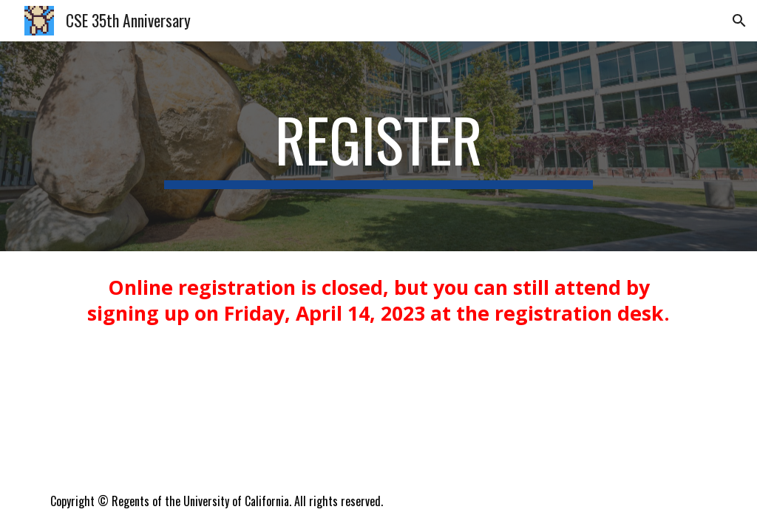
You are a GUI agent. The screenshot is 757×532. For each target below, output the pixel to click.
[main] (378, 146)
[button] (739, 21)
